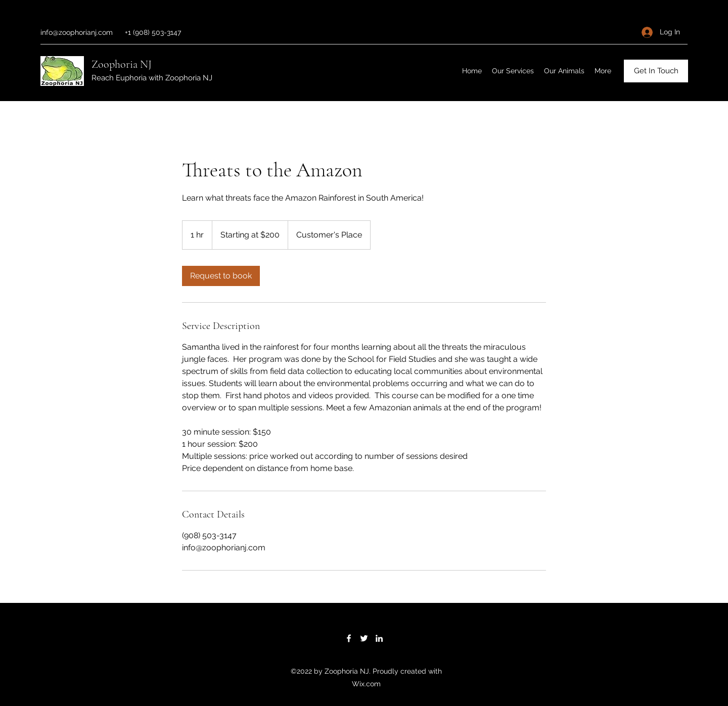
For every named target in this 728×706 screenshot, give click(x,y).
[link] (221, 276)
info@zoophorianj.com (77, 32)
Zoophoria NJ (122, 64)
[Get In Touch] (656, 71)
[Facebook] (349, 638)
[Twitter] (364, 638)
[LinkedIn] (379, 638)
